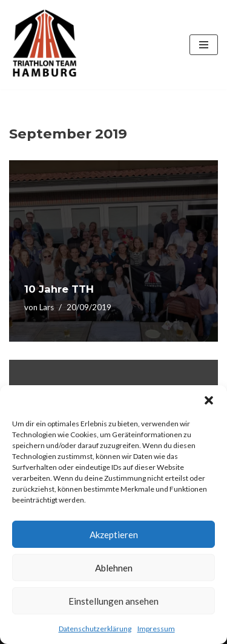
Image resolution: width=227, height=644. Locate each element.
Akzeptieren (114, 535)
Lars (47, 307)
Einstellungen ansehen (113, 601)
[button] (209, 400)
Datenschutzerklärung (95, 629)
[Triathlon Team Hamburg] (45, 45)
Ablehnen (114, 568)
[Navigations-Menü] (204, 45)
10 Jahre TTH (59, 289)
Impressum (156, 629)
